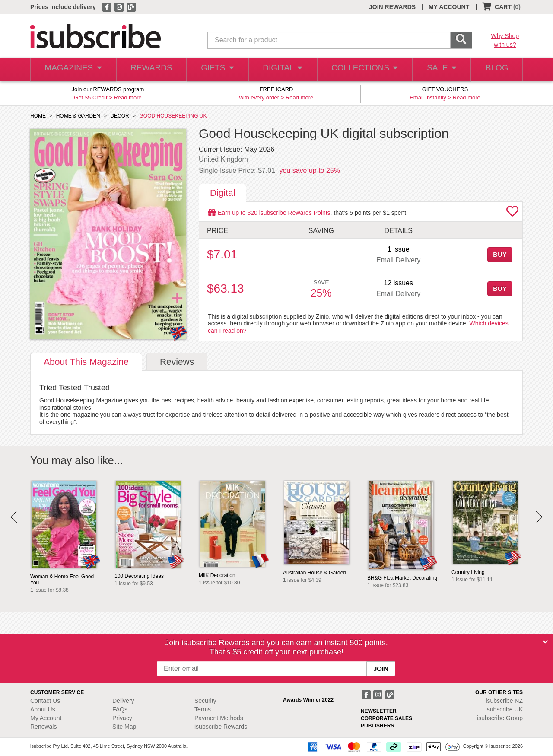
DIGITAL (282, 70)
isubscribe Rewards (221, 727)
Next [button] (539, 517)
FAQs (120, 709)
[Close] (545, 642)
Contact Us (45, 701)
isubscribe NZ (504, 701)
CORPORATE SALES (386, 718)
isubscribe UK (504, 709)
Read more (127, 97)
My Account (46, 718)
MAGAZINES (72, 70)
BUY (500, 255)
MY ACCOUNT (449, 7)
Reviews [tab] (177, 362)
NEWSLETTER (379, 711)
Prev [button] (14, 517)
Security (205, 701)
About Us (43, 709)
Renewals (43, 727)
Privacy (122, 718)
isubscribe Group (500, 718)
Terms (203, 709)
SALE (438, 70)
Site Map (124, 727)
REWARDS (149, 70)
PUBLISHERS (377, 726)
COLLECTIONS (362, 70)
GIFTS (216, 70)
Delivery (123, 701)
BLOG (496, 70)
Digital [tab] (222, 193)
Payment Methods (219, 718)
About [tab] (86, 362)
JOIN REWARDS (392, 7)
